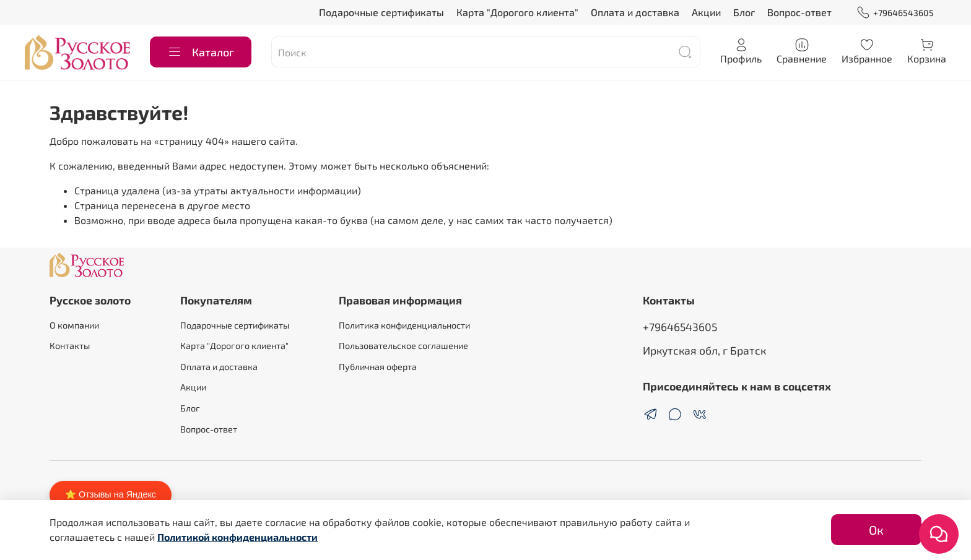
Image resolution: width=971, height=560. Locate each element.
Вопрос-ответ (799, 12)
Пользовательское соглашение (403, 346)
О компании (74, 325)
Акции (706, 12)
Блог (744, 12)
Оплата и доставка (635, 12)
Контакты (70, 346)
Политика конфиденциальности (404, 325)
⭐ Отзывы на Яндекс (111, 494)
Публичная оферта (378, 367)
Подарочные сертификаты (381, 12)
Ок (876, 530)
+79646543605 (895, 13)
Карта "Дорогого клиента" (517, 12)
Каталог (201, 52)
